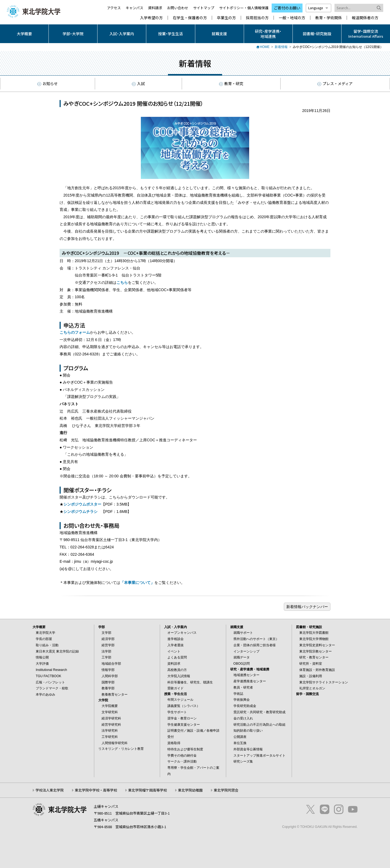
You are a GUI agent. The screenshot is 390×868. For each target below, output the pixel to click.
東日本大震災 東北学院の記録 (57, 651)
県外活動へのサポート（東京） (256, 639)
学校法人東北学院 (50, 790)
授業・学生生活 (170, 34)
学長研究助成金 (245, 706)
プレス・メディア (335, 83)
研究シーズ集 (243, 761)
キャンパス (134, 8)
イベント (174, 651)
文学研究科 (110, 712)
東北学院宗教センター (316, 651)
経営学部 (108, 645)
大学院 (103, 700)
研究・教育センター (314, 657)
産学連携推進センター (250, 681)
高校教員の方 (177, 670)
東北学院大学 (45, 633)
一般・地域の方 (292, 18)
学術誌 (238, 694)
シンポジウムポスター (82, 504)
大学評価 (42, 664)
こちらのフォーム (75, 332)
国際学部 (108, 682)
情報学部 (108, 670)
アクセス (114, 8)
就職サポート (243, 633)
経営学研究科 (111, 725)
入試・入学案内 (122, 34)
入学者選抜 (175, 645)
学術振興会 (242, 700)
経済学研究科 (111, 718)
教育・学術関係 (329, 18)
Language (318, 8)
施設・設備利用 (311, 676)
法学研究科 (110, 731)
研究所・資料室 (311, 664)
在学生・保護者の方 (190, 18)
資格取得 (174, 743)
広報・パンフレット (50, 682)
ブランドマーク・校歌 (52, 688)
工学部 (106, 657)
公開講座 (240, 737)
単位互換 (240, 743)
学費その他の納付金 (182, 756)
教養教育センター (115, 695)
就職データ (242, 657)
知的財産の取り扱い (248, 731)
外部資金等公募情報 (248, 749)
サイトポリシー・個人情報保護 (244, 8)
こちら (122, 282)
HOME (265, 47)
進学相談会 (175, 639)
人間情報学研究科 (115, 743)
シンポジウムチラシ (80, 512)
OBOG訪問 (242, 664)
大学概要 (24, 34)
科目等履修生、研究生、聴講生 (190, 682)
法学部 (106, 651)
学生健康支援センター (184, 725)
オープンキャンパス (182, 633)
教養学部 (108, 688)
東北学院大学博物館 (314, 639)
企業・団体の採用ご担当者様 (255, 645)
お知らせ (48, 83)
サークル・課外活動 (182, 761)
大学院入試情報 (179, 676)
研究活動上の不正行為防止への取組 (259, 725)
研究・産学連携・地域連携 (268, 34)
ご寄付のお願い (287, 8)
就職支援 (219, 34)
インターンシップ (246, 651)
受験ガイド (175, 688)
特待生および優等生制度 (185, 749)
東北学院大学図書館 (314, 633)
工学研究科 (110, 737)
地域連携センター (246, 675)
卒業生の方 (226, 18)
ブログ (307, 607)
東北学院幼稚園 (190, 790)
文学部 (106, 633)
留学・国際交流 (307, 694)
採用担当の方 (257, 18)
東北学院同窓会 (226, 790)
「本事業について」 (137, 583)
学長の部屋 (44, 639)
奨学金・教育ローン (182, 718)
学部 (102, 627)
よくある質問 (177, 657)
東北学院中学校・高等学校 (96, 790)
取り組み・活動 (47, 645)
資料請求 (155, 8)
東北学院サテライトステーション (324, 682)
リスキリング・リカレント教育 (121, 749)
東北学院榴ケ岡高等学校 (147, 790)
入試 (138, 83)
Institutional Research (51, 670)
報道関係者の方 (365, 18)
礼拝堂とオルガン (312, 688)
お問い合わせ (178, 8)
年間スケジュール (180, 700)
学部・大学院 (73, 34)
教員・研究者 (243, 687)
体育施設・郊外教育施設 (317, 670)
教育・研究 (231, 83)
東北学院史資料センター (317, 645)
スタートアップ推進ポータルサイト (259, 756)
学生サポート (177, 712)
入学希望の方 (151, 18)
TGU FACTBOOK (48, 676)
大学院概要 (110, 706)
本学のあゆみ (45, 695)
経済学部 (108, 639)
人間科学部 (110, 676)
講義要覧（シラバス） (184, 706)
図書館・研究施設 (317, 34)
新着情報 (281, 47)
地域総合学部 (111, 664)
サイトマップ (204, 8)
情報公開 (42, 657)
